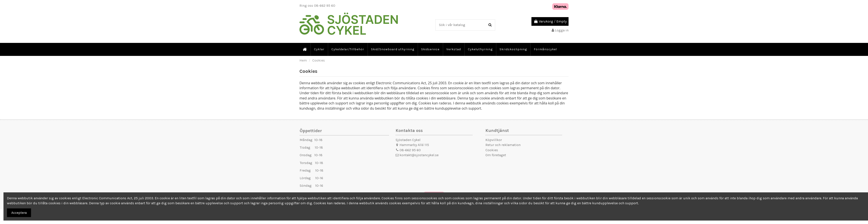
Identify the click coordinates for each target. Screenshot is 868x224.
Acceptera (19, 213)
